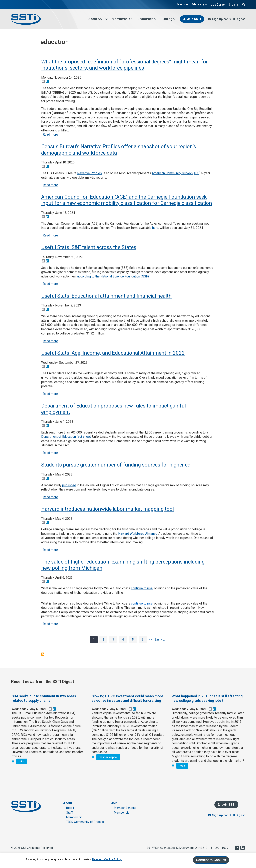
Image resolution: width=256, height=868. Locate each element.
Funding (168, 19)
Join (114, 803)
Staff (70, 813)
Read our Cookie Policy (107, 859)
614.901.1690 (219, 848)
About (68, 803)
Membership (123, 19)
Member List (122, 813)
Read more (50, 135)
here (155, 228)
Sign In (233, 5)
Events (182, 4)
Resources (147, 19)
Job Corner (218, 5)
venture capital (108, 757)
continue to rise (142, 588)
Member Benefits (125, 808)
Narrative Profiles (89, 173)
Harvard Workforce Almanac (138, 534)
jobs (182, 766)
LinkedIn (237, 848)
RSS (242, 848)
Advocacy (199, 4)
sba (22, 761)
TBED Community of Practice (85, 822)
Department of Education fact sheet (66, 437)
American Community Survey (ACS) (176, 173)
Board (70, 808)
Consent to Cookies (211, 860)
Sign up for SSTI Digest (228, 19)
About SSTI (98, 19)
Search (243, 4)
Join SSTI (194, 19)
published (69, 485)
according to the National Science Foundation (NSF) (113, 276)
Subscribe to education (43, 654)
